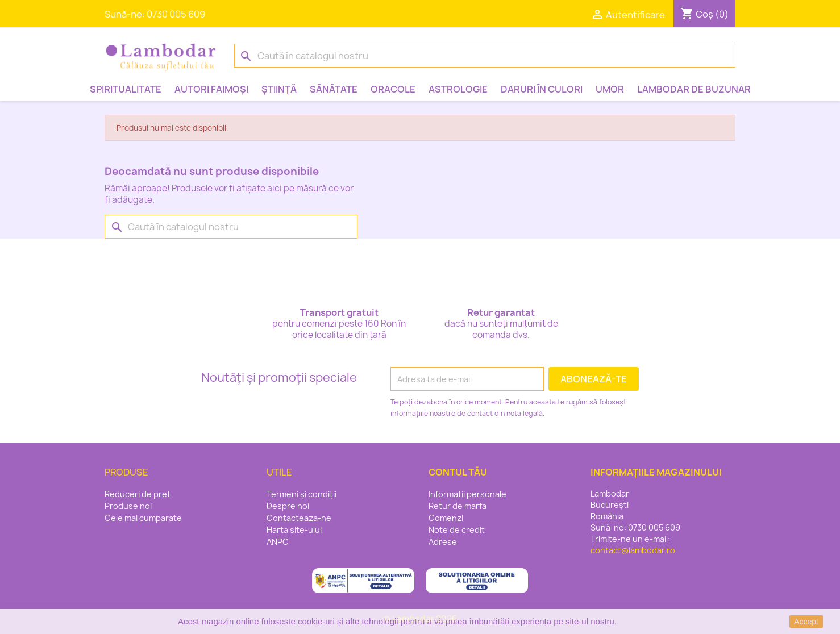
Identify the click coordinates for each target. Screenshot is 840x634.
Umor (610, 89)
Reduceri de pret (138, 494)
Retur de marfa (458, 506)
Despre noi (288, 506)
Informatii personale (467, 494)
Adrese (443, 542)
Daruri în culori (542, 89)
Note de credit (457, 530)
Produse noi (128, 506)
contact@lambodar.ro (633, 550)
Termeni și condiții (302, 494)
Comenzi (446, 518)
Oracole (393, 89)
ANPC (278, 542)
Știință (279, 89)
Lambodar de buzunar (694, 89)
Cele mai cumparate (143, 518)
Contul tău (458, 472)
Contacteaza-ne (299, 518)
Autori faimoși (211, 89)
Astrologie (458, 89)
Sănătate (334, 89)
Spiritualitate (126, 89)
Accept (806, 622)
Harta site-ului (294, 530)
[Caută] (485, 56)
